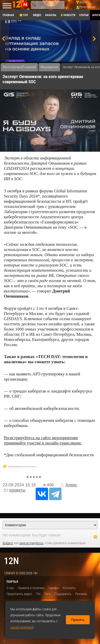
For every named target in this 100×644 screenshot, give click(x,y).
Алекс (71, 485)
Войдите (8, 543)
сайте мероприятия (58, 438)
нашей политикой (22, 627)
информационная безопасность (22, 467)
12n (11, 561)
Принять (78, 620)
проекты (17, 490)
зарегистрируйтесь (32, 543)
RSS (95, 537)
